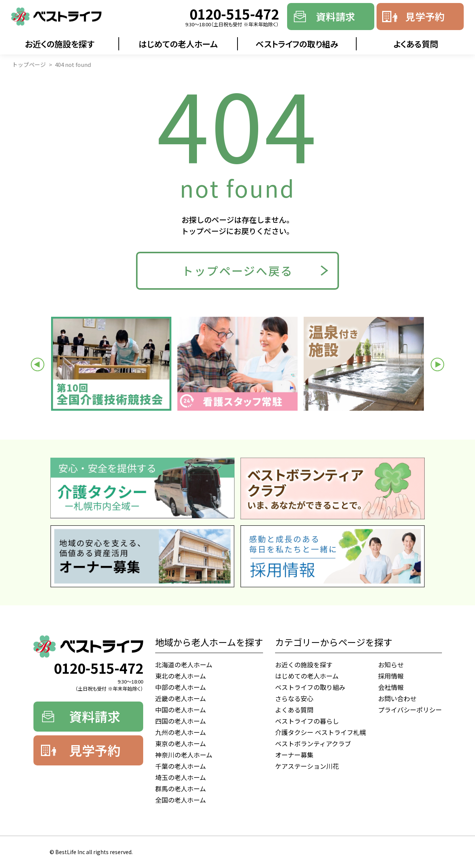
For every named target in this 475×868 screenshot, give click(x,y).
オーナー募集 (294, 755)
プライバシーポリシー (410, 710)
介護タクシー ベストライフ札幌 (321, 732)
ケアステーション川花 (307, 766)
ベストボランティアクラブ (313, 743)
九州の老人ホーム (181, 732)
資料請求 (336, 16)
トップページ (29, 64)
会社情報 (391, 687)
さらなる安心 (294, 698)
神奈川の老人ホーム (184, 755)
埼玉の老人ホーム (181, 777)
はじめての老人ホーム (178, 44)
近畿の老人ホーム (181, 698)
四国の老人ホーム (181, 721)
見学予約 (425, 16)
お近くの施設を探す (60, 44)
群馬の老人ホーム (181, 789)
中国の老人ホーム (181, 710)
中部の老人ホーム (181, 687)
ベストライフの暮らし (307, 721)
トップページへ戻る (237, 271)
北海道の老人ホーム (184, 665)
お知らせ (391, 665)
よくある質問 (416, 44)
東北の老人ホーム (181, 676)
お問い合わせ (397, 698)
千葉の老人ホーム (181, 766)
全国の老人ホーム (181, 800)
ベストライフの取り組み (297, 44)
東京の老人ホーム (181, 743)
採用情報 (391, 676)
